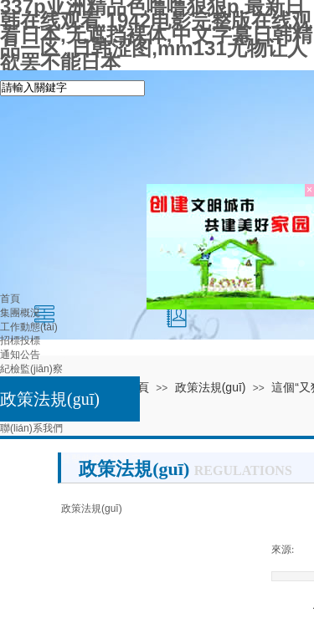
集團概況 (20, 313)
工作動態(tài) (29, 327)
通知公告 (20, 355)
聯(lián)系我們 (31, 428)
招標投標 (20, 340)
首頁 (10, 299)
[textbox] (72, 88)
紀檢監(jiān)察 (31, 369)
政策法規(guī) (50, 399)
